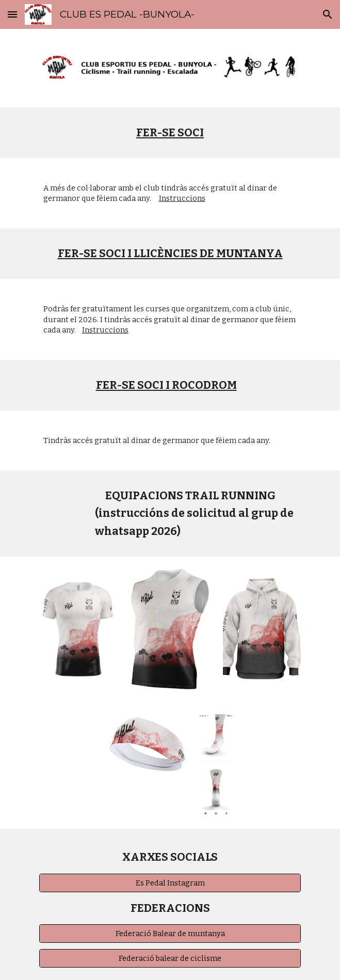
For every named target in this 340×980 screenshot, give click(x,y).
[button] (12, 14)
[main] (170, 133)
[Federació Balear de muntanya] (170, 933)
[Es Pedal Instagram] (170, 883)
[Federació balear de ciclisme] (170, 959)
